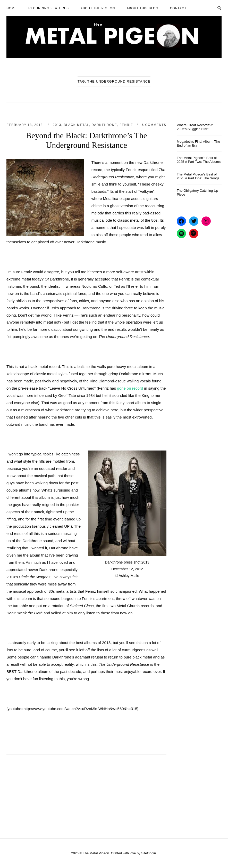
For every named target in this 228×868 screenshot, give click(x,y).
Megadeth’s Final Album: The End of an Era (198, 143)
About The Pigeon (98, 8)
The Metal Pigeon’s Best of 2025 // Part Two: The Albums (199, 160)
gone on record (130, 388)
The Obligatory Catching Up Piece (197, 192)
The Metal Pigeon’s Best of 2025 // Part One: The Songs (198, 176)
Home (12, 8)
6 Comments (154, 125)
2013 (57, 125)
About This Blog (142, 8)
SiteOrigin (149, 853)
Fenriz (126, 125)
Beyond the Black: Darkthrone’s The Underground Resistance (86, 140)
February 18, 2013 (25, 125)
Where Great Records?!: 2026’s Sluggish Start (195, 127)
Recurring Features (49, 8)
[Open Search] (219, 8)
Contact (178, 8)
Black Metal (76, 125)
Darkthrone (104, 125)
